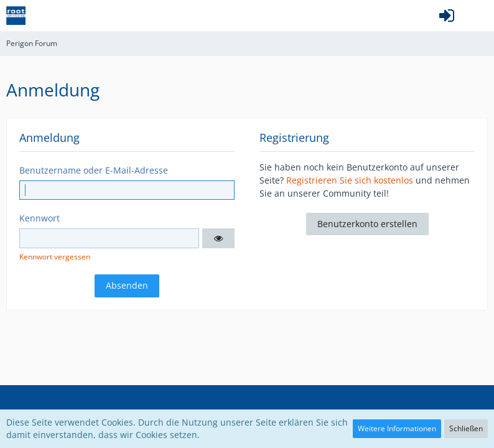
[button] (478, 16)
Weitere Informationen (397, 428)
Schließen (466, 428)
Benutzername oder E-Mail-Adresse (94, 170)
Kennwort (40, 218)
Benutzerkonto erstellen (367, 224)
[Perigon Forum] (16, 16)
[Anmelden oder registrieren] (447, 16)
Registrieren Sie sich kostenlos (350, 180)
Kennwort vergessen (55, 257)
